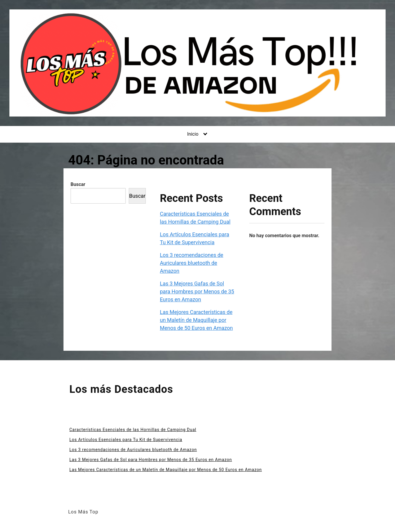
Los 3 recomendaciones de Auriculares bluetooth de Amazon (192, 263)
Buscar (78, 184)
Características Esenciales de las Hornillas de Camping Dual (133, 430)
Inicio (193, 134)
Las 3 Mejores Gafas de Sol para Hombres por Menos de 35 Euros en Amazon (197, 291)
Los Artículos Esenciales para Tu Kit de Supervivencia (126, 440)
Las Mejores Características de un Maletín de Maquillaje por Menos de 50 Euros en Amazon (196, 320)
